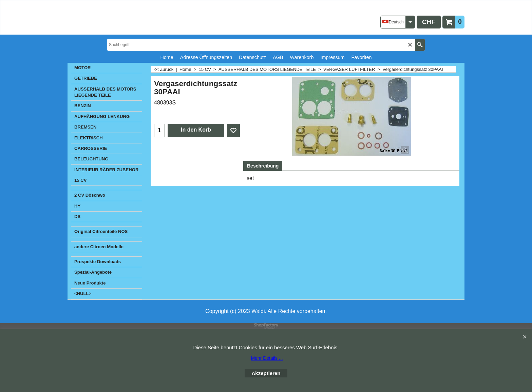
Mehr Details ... (267, 358)
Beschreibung (263, 166)
